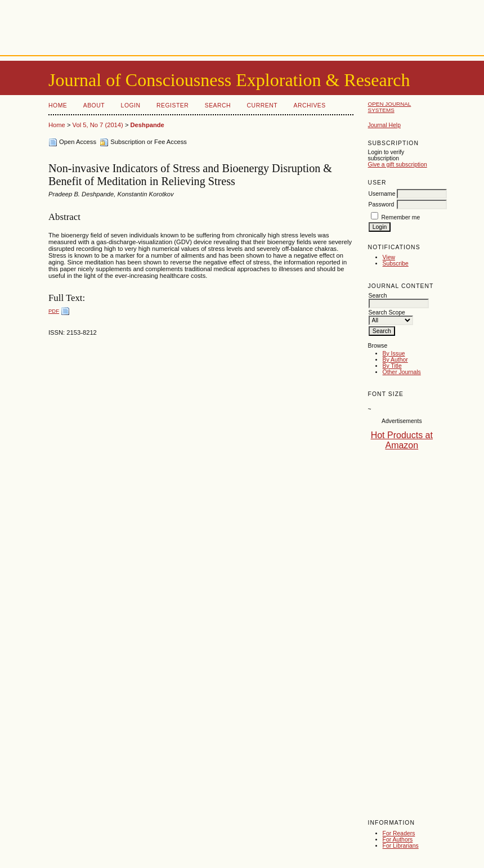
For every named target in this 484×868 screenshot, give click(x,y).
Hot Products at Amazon (402, 440)
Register (172, 105)
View (389, 257)
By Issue (394, 354)
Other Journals (402, 372)
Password (382, 204)
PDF (54, 311)
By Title (392, 366)
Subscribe (396, 264)
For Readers (399, 833)
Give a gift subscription (398, 165)
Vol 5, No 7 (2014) (98, 125)
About (94, 105)
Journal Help (384, 125)
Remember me (401, 217)
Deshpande (147, 125)
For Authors (398, 840)
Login (131, 105)
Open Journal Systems (390, 107)
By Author (395, 360)
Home (58, 105)
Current (262, 105)
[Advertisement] (242, 25)
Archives (309, 105)
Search (218, 105)
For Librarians (401, 846)
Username (382, 194)
